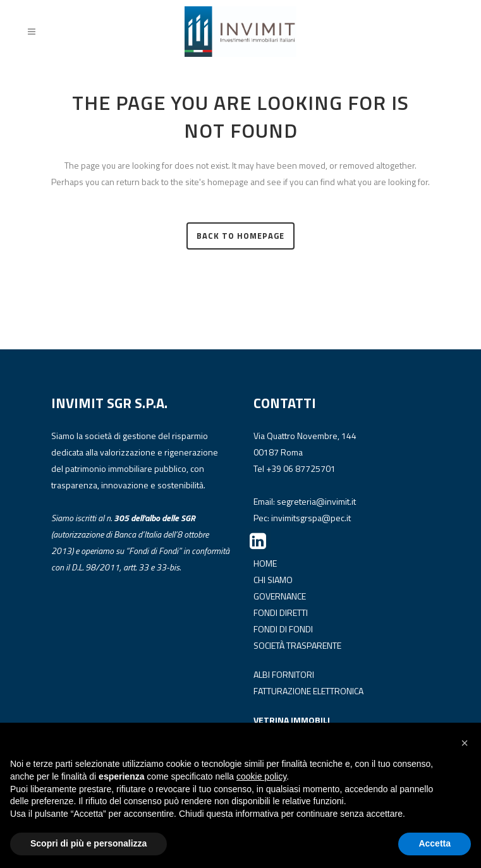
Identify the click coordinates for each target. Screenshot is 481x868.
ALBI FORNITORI (284, 674)
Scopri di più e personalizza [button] (88, 843)
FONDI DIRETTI (281, 612)
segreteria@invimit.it (316, 501)
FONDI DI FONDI (283, 629)
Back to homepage (240, 236)
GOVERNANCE (280, 596)
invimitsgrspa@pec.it (311, 518)
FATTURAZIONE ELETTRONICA (308, 691)
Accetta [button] (435, 843)
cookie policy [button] (261, 776)
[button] (465, 743)
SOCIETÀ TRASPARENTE (297, 645)
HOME (265, 563)
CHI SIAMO (273, 580)
